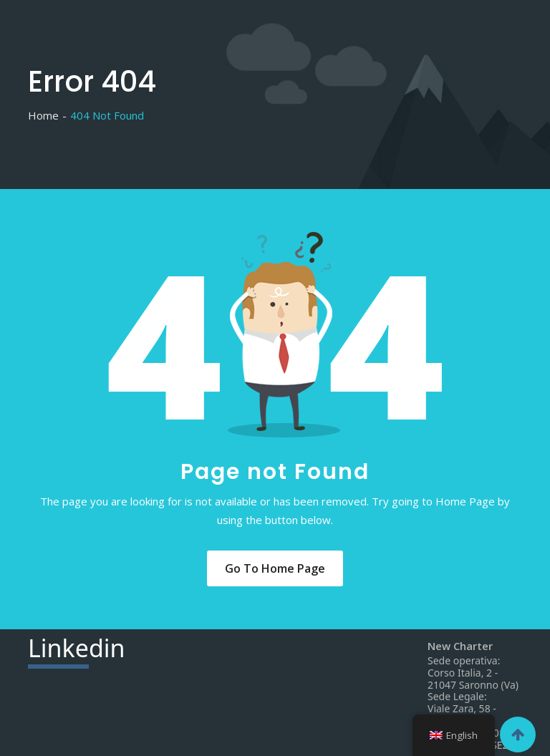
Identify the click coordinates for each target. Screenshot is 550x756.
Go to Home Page (275, 568)
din (77, 650)
